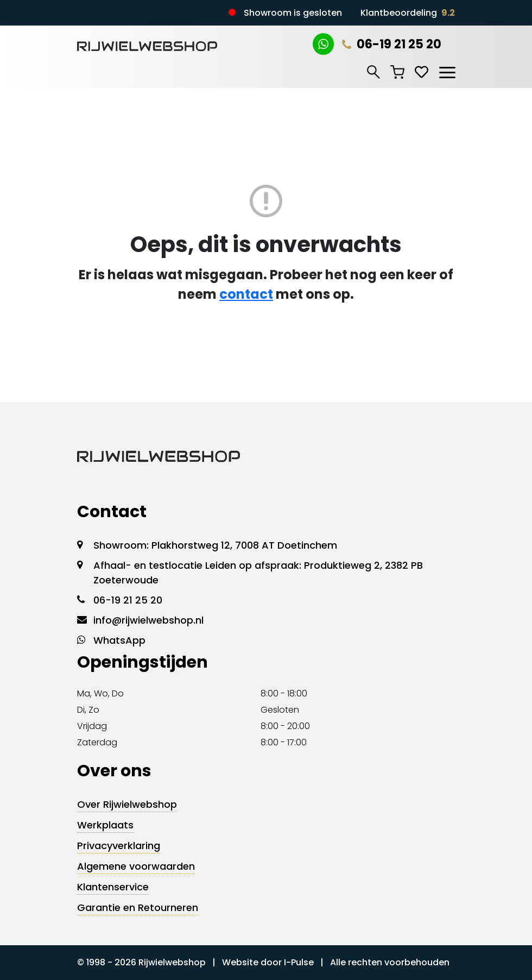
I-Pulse (299, 962)
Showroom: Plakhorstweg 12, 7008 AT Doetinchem (215, 545)
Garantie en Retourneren (138, 907)
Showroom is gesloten (293, 13)
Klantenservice (113, 887)
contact (246, 294)
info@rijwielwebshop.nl (148, 620)
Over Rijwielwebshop (127, 804)
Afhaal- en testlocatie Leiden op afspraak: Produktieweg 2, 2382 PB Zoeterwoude (258, 573)
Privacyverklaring (119, 846)
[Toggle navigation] (447, 71)
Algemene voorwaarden (136, 866)
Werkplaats (105, 825)
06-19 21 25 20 (392, 44)
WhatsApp (119, 640)
